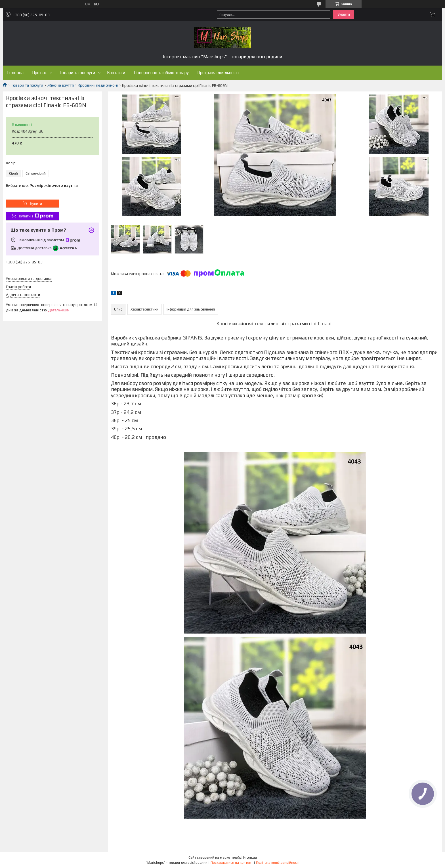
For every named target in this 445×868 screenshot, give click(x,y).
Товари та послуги (77, 73)
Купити (36, 204)
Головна (15, 73)
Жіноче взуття (61, 85)
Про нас (39, 73)
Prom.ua (250, 857)
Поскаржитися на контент (232, 863)
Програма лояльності (218, 73)
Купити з (36, 216)
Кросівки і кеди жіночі (98, 85)
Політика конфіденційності (278, 863)
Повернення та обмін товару (161, 73)
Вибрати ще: (42, 185)
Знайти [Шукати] (344, 14)
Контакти (116, 73)
